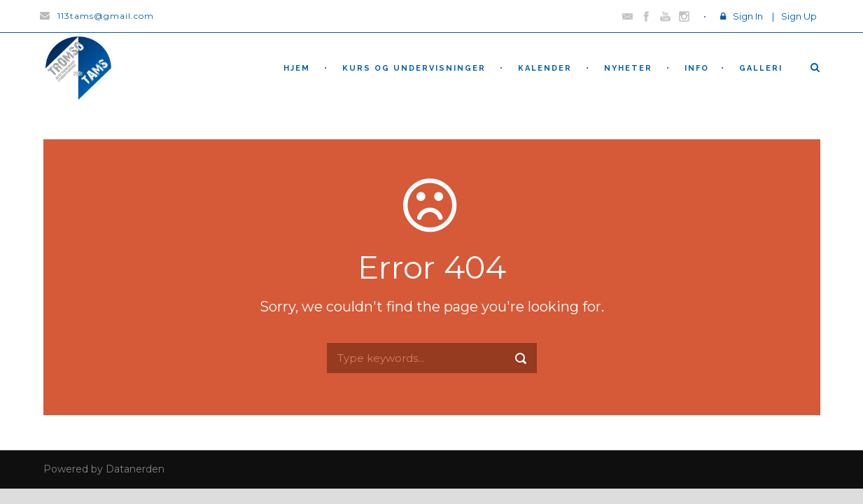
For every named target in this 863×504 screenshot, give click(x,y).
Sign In (748, 16)
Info (697, 68)
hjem (297, 68)
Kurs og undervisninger (414, 68)
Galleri (761, 68)
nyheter (628, 68)
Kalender (545, 68)
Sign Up (799, 16)
